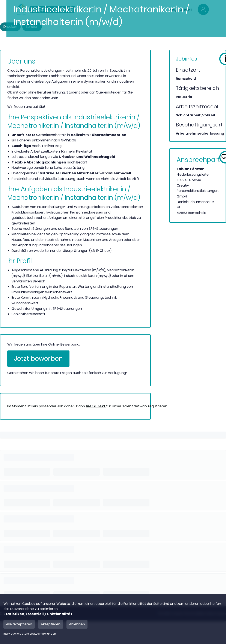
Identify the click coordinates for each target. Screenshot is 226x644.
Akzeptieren (51, 624)
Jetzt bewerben (38, 359)
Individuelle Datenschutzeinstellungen (30, 634)
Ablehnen (77, 624)
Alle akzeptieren (19, 624)
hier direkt (96, 406)
